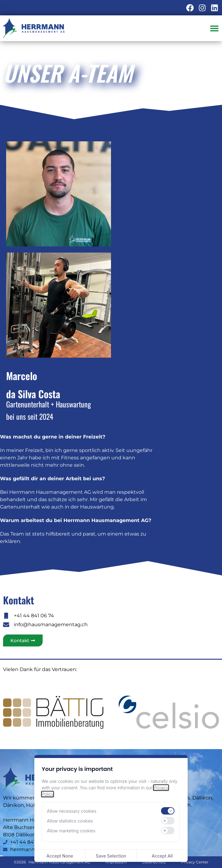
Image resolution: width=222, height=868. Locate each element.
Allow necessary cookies (72, 811)
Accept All (162, 856)
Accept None (60, 856)
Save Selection (111, 856)
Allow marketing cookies (71, 831)
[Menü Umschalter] (214, 28)
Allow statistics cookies (70, 821)
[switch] (168, 811)
